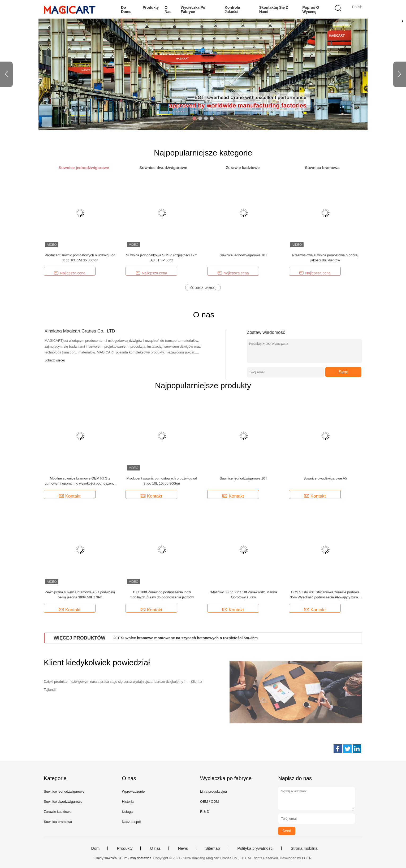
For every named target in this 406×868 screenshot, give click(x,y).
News (183, 848)
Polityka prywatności (255, 848)
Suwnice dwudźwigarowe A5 (325, 478)
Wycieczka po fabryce (193, 10)
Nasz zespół (131, 822)
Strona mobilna (304, 848)
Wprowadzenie (133, 791)
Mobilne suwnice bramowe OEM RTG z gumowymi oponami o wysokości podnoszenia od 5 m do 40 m (80, 483)
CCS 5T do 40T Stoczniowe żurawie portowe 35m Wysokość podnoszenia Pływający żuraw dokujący (325, 597)
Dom (96, 848)
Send (344, 372)
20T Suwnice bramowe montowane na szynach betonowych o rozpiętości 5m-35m (185, 638)
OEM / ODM (210, 802)
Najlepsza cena (70, 273)
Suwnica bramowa (58, 822)
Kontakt (70, 496)
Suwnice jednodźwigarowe (64, 791)
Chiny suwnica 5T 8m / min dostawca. (124, 858)
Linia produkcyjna (213, 791)
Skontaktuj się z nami (274, 10)
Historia (128, 802)
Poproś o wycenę (311, 10)
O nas (168, 10)
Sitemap (213, 848)
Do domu (126, 10)
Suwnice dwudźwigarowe (63, 802)
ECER (307, 858)
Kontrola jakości (232, 10)
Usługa (127, 812)
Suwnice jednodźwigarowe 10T (243, 255)
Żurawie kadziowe (58, 812)
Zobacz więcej (203, 288)
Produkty (151, 7)
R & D (205, 812)
